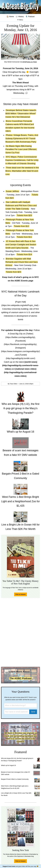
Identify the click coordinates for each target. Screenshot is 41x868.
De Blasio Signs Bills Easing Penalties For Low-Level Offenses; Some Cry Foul (21, 149)
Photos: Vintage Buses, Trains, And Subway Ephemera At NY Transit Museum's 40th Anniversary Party (22, 138)
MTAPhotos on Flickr (30, 62)
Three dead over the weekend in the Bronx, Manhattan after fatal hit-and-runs (22, 171)
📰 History (20, 16)
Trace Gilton (14, 384)
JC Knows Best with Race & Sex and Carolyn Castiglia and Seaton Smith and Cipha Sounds (21, 245)
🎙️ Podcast (30, 16)
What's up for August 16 (8, 765)
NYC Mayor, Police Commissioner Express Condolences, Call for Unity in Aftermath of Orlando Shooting (22, 160)
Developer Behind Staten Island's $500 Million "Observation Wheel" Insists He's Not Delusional (21, 114)
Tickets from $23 (24, 215)
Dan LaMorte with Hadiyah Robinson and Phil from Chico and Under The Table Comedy (21, 205)
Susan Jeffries (12, 191)
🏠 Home (10, 16)
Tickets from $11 (24, 237)
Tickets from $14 (24, 254)
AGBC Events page (24, 281)
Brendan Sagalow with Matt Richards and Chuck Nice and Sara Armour (22, 262)
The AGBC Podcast (20, 678)
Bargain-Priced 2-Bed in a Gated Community (15, 779)
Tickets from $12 (21, 226)
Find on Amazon (21, 594)
